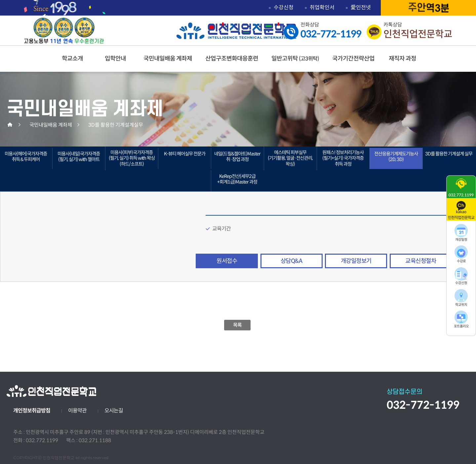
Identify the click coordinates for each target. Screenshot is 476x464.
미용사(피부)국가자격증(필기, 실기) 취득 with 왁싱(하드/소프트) (132, 158)
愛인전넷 (361, 7)
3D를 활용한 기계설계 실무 (449, 154)
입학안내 (115, 59)
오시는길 (114, 411)
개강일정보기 (356, 261)
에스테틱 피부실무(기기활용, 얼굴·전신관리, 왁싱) (290, 158)
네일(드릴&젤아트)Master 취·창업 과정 (237, 157)
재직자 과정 (402, 59)
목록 (238, 325)
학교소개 (72, 59)
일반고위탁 (295, 59)
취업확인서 (322, 7)
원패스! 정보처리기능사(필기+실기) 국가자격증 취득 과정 (343, 158)
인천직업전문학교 (237, 31)
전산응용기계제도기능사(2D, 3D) (396, 157)
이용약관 (77, 411)
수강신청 (284, 7)
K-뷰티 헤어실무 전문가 (185, 154)
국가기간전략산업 (353, 59)
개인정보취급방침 (32, 411)
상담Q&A (291, 261)
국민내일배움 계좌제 (168, 59)
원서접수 (227, 261)
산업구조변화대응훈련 (232, 59)
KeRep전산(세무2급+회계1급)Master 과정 (237, 179)
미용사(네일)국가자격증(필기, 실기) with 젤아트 (79, 157)
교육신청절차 (421, 261)
